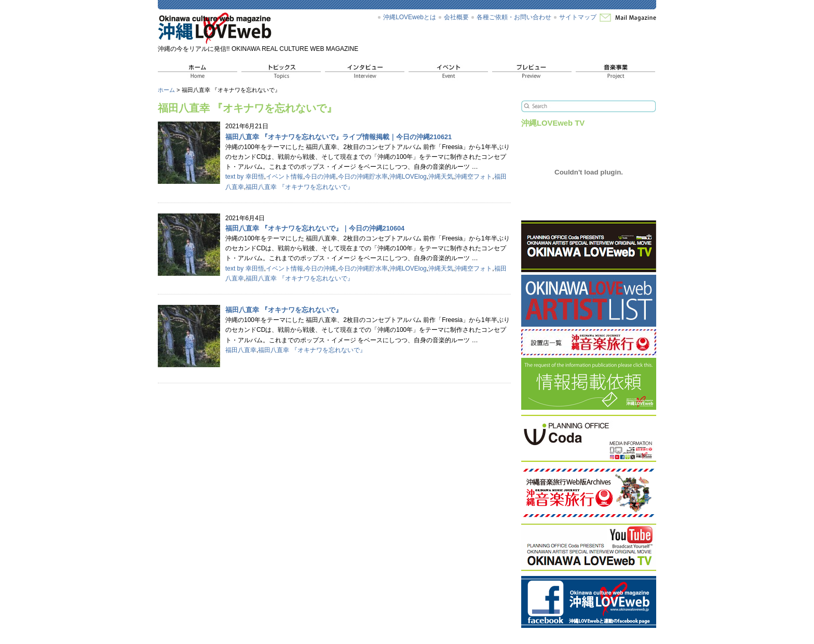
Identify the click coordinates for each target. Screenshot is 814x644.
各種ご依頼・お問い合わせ (514, 17)
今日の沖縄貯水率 (363, 177)
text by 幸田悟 (245, 177)
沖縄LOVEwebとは (410, 17)
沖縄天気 (441, 177)
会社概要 (456, 17)
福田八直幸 (241, 350)
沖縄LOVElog (408, 177)
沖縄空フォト (473, 177)
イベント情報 (284, 177)
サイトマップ (578, 17)
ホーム (166, 90)
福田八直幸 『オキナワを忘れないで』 (299, 187)
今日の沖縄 (320, 177)
